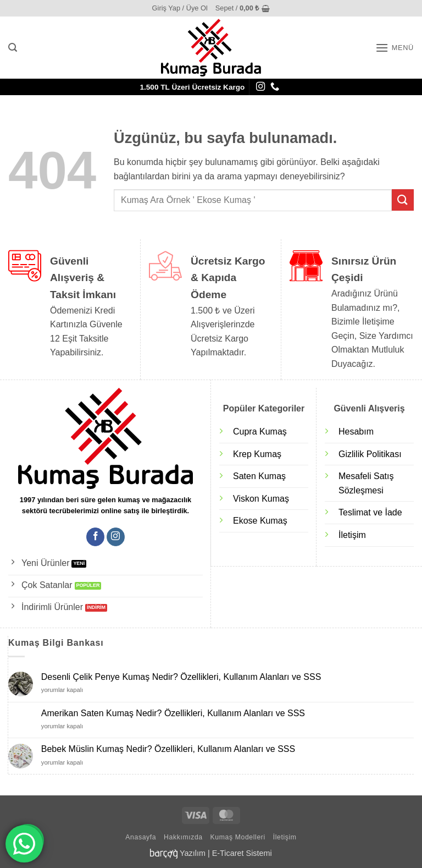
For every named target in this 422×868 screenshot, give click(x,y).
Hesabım (356, 432)
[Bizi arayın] (275, 87)
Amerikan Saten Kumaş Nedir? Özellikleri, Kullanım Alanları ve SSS (173, 713)
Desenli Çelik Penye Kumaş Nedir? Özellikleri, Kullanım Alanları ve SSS (181, 677)
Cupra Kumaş (260, 432)
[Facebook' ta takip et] (95, 537)
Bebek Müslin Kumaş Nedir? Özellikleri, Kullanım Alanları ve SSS (168, 749)
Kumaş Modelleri (238, 837)
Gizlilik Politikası (370, 454)
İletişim (352, 535)
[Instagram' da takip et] (260, 87)
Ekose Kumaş (260, 521)
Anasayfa (141, 837)
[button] (180, 8)
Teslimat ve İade (370, 512)
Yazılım (193, 853)
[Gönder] (403, 200)
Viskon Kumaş (261, 499)
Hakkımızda (183, 837)
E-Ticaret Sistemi (242, 853)
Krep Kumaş (257, 454)
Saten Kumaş (259, 476)
